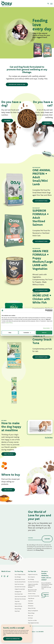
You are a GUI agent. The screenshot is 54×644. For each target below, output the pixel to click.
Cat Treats (30, 618)
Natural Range (18, 609)
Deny (10, 333)
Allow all (44, 333)
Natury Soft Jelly (18, 606)
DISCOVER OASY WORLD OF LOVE (17, 84)
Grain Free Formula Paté (20, 597)
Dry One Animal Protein (20, 582)
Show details (46, 328)
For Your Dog (19, 571)
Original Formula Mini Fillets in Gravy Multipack (33, 586)
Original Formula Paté (20, 589)
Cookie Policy (9, 323)
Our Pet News (49, 437)
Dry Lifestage (18, 577)
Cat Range (47, 123)
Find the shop (8, 490)
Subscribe (47, 539)
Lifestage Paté (18, 592)
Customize (27, 333)
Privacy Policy (40, 550)
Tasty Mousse (31, 599)
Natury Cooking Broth (33, 611)
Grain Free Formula (19, 584)
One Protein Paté (19, 594)
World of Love (6, 571)
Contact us (45, 595)
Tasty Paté (17, 602)
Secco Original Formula (20, 575)
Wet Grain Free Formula (20, 599)
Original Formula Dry (33, 575)
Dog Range (7, 121)
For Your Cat (32, 571)
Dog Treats (17, 611)
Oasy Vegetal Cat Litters (33, 623)
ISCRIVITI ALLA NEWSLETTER (13, 639)
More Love (31, 616)
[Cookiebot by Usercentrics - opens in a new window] (46, 310)
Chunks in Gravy (32, 594)
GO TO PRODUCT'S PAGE (41, 201)
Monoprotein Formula (20, 580)
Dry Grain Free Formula (20, 587)
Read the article (9, 454)
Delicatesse (31, 603)
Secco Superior (31, 577)
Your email (31, 538)
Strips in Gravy (18, 604)
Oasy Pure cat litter (32, 621)
